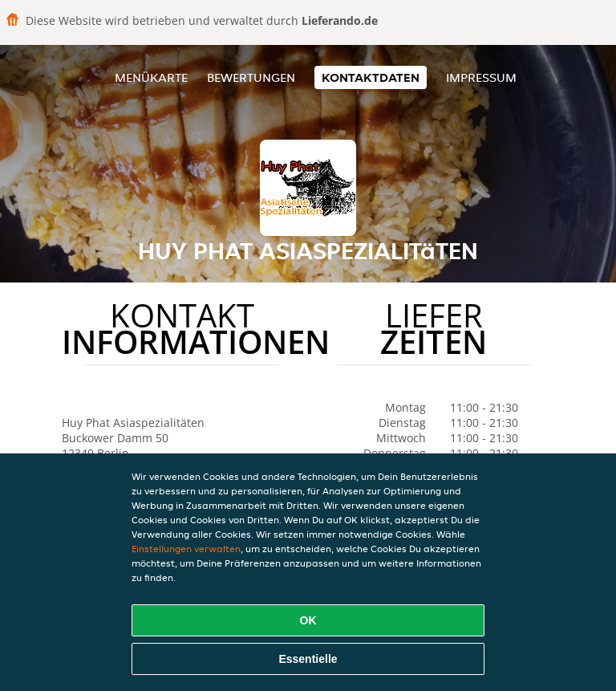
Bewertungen (251, 77)
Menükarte (151, 77)
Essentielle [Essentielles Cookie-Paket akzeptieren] (308, 659)
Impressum (481, 77)
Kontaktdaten (371, 77)
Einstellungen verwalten (186, 549)
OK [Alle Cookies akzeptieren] (308, 620)
